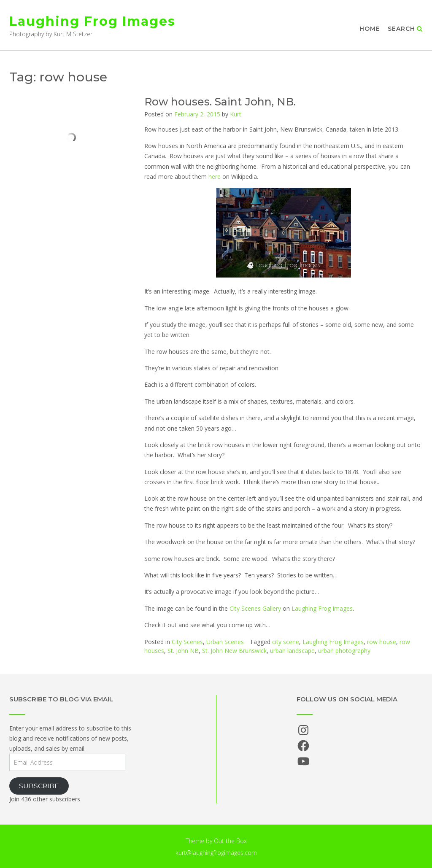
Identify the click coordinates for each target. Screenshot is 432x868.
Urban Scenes (225, 642)
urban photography (344, 651)
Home (370, 29)
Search (405, 29)
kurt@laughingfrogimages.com (216, 853)
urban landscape (292, 651)
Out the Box (230, 841)
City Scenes (187, 642)
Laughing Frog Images (92, 21)
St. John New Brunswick (234, 651)
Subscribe (39, 786)
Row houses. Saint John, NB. (220, 102)
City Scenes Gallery (255, 608)
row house (382, 642)
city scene (286, 642)
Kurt (236, 114)
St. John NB (183, 651)
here (215, 177)
